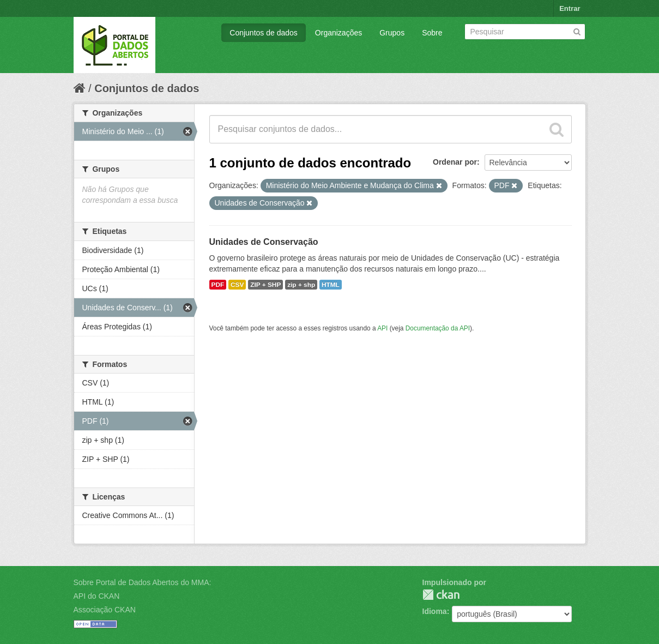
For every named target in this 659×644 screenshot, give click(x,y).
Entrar (570, 8)
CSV (237, 285)
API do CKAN (97, 596)
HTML (331, 285)
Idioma (435, 611)
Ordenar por (455, 162)
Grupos (392, 33)
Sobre (432, 33)
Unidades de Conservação (264, 242)
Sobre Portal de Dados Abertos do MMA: (143, 582)
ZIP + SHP (265, 285)
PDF (218, 285)
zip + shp (301, 285)
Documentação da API (438, 328)
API (382, 328)
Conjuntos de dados (264, 33)
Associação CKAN (105, 610)
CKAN (441, 595)
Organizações (338, 33)
